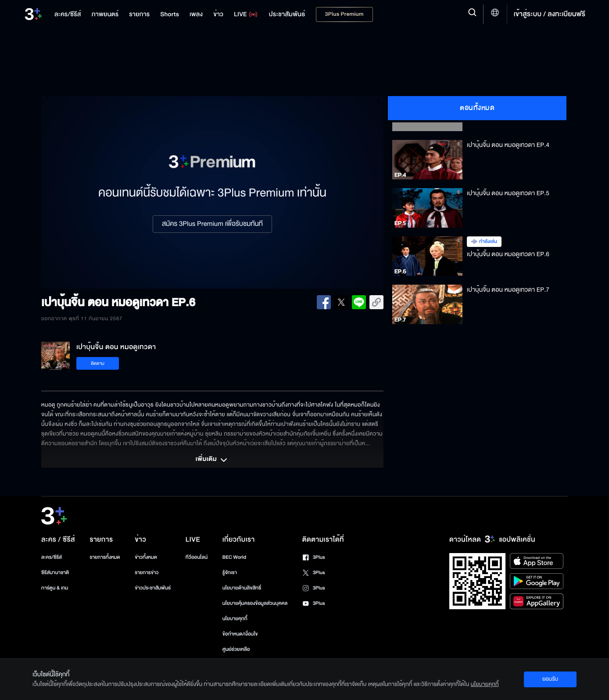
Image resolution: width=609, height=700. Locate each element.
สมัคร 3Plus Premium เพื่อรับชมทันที (212, 224)
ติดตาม (98, 363)
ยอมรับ (550, 679)
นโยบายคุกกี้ (235, 619)
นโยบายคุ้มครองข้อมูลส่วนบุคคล (255, 603)
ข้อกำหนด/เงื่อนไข (240, 634)
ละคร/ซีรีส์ (52, 557)
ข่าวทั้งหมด (146, 557)
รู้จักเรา (230, 573)
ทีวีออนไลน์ (197, 557)
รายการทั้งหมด (105, 557)
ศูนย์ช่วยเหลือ (236, 649)
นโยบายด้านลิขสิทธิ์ (242, 588)
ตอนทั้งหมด (477, 108)
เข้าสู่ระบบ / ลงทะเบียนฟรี (550, 14)
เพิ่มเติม (212, 460)
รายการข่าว (147, 573)
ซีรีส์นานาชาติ (55, 573)
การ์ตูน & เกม (55, 588)
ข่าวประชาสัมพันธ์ (153, 588)
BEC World (234, 557)
